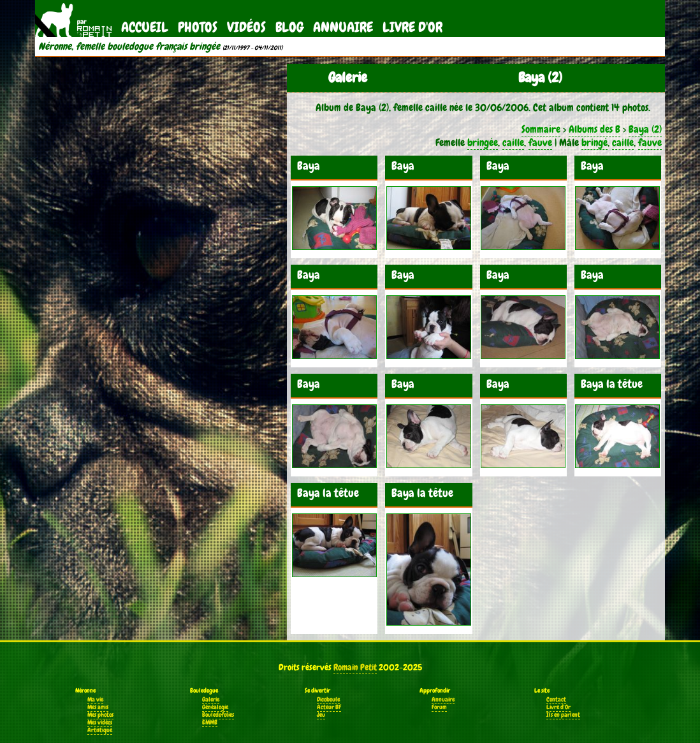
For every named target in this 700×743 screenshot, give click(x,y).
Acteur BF (329, 707)
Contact (556, 700)
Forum (439, 707)
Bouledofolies (218, 715)
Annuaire (343, 27)
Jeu (321, 715)
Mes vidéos (100, 723)
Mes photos (100, 715)
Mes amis (98, 707)
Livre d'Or (412, 27)
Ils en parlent (563, 715)
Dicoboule (328, 700)
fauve (540, 143)
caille (513, 143)
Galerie (211, 700)
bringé (594, 143)
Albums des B (594, 129)
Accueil (145, 27)
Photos (198, 27)
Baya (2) (645, 129)
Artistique (100, 730)
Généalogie (215, 707)
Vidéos (246, 27)
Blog (289, 27)
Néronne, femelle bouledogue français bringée (129, 47)
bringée (483, 143)
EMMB (210, 723)
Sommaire (541, 129)
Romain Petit (355, 667)
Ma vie (95, 700)
